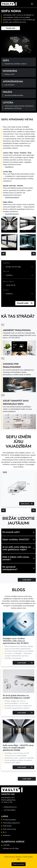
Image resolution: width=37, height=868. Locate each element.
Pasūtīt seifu (11, 28)
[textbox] (19, 275)
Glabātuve (6, 263)
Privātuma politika (9, 820)
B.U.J (5, 832)
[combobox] (20, 267)
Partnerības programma (11, 823)
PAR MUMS (7, 826)
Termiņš (6, 290)
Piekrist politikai (19, 864)
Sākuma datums (8, 281)
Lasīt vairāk (27, 580)
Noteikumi (7, 835)
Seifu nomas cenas (10, 829)
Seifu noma (27, 504)
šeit (18, 859)
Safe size (6, 271)
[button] (18, 532)
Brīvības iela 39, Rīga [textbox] (13, 267)
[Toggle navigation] (32, 4)
